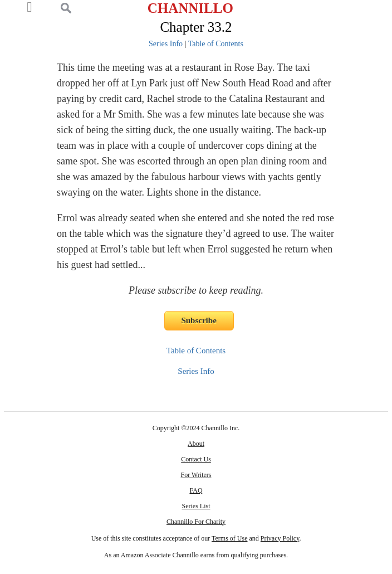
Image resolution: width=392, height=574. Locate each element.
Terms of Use (229, 538)
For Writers (196, 475)
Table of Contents (216, 44)
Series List (196, 506)
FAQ (196, 490)
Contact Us (196, 459)
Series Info (166, 44)
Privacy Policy (280, 538)
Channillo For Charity (196, 522)
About (196, 444)
